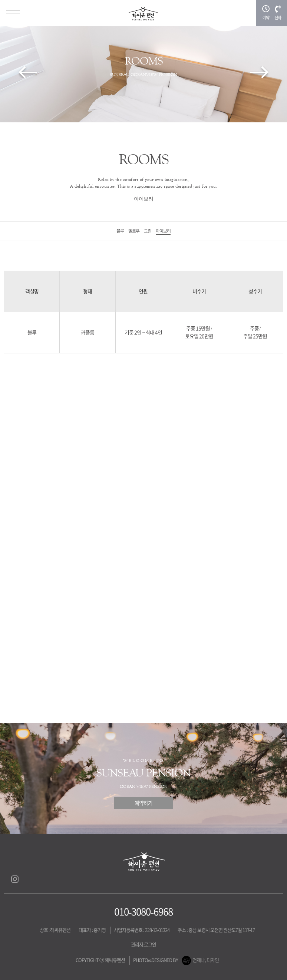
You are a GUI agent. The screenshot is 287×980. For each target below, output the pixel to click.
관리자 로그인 (143, 945)
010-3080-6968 (143, 912)
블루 (120, 231)
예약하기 (143, 803)
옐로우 (134, 231)
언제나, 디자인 (205, 960)
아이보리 (163, 231)
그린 (148, 231)
